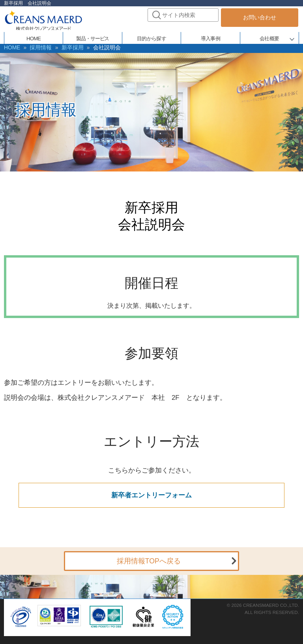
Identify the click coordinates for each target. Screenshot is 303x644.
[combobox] (183, 15)
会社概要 (269, 37)
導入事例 (210, 37)
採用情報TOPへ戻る (149, 559)
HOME (34, 37)
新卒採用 (63, 47)
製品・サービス (93, 37)
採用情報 (36, 47)
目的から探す (151, 37)
